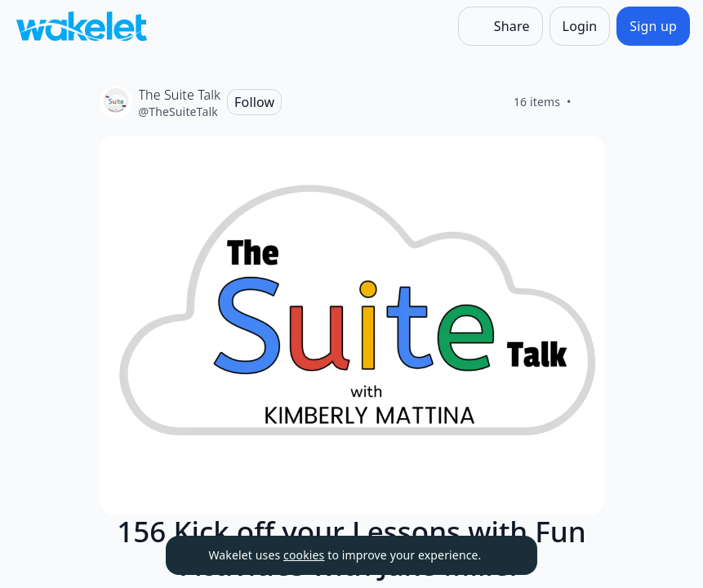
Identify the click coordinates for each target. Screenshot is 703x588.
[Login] (580, 26)
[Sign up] (653, 26)
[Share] (501, 26)
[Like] (591, 102)
